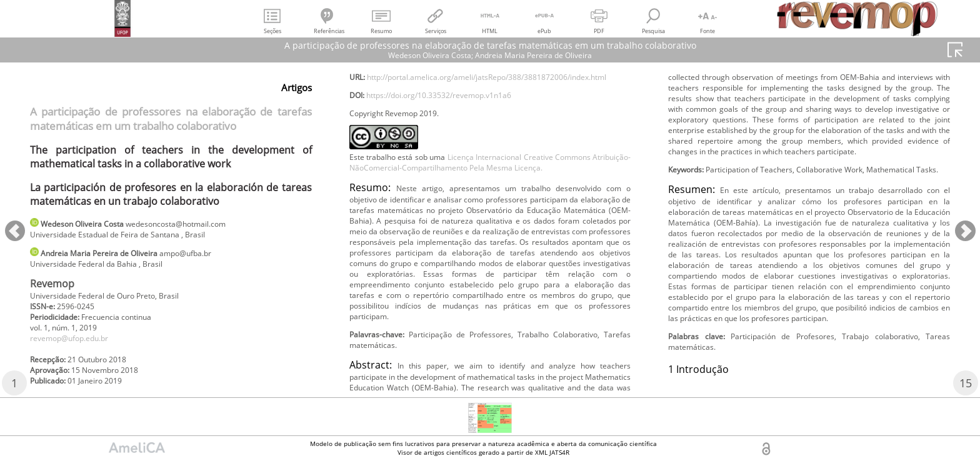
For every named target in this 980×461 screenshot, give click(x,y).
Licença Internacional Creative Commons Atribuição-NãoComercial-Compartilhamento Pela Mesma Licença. (490, 220)
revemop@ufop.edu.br (77, 350)
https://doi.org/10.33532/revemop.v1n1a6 (457, 143)
